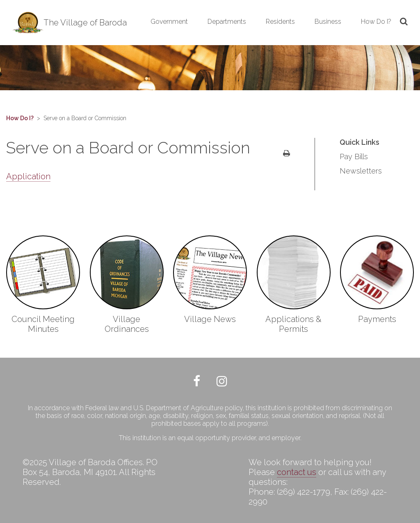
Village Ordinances (127, 324)
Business (328, 22)
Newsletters (361, 171)
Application (28, 176)
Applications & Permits (293, 324)
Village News (210, 319)
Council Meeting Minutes (43, 324)
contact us (297, 472)
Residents (280, 22)
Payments (377, 319)
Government (169, 22)
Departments (227, 22)
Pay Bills (354, 156)
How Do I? (376, 22)
